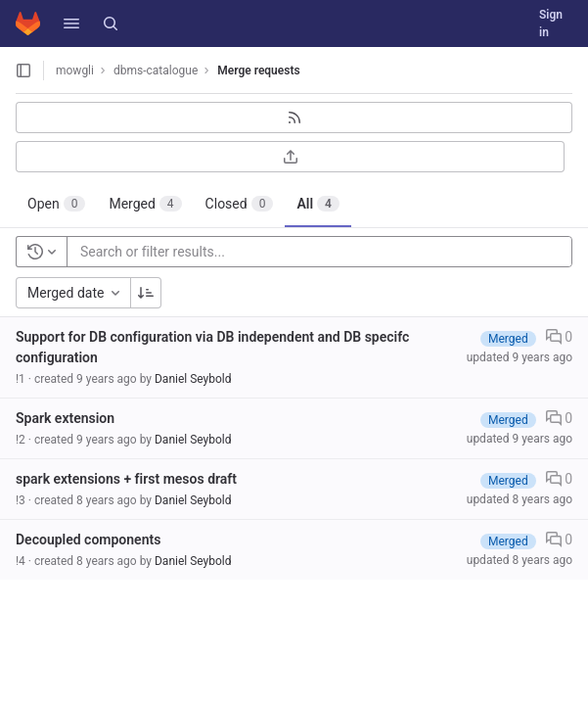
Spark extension (65, 418)
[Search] (111, 23)
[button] (71, 23)
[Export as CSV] (290, 157)
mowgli (75, 70)
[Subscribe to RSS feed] (294, 117)
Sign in (551, 23)
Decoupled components (88, 540)
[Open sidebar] (23, 70)
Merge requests (258, 70)
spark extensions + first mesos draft (126, 479)
